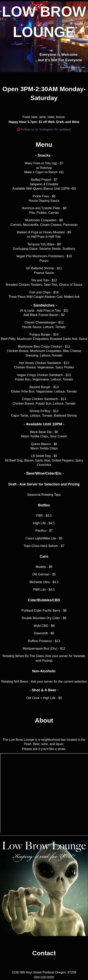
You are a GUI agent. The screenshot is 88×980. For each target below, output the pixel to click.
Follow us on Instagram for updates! (44, 129)
